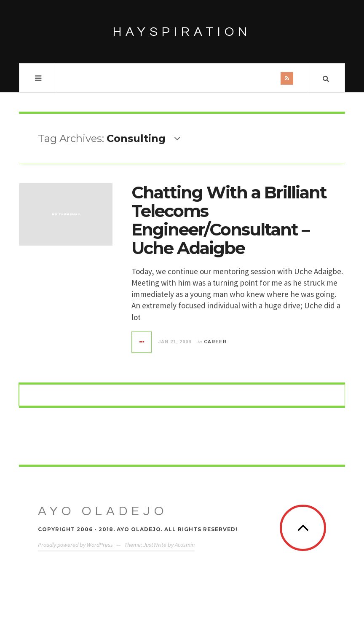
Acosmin (185, 545)
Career (215, 342)
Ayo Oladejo (103, 511)
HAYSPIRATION (182, 32)
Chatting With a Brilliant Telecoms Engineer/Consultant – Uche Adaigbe (229, 220)
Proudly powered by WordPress (75, 545)
